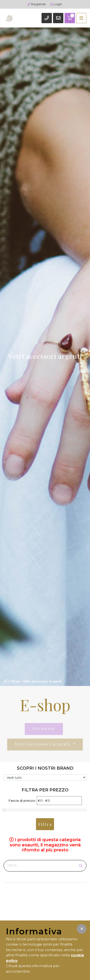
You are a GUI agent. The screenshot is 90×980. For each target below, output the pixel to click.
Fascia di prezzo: (22, 800)
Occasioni (44, 729)
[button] (82, 929)
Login (56, 4)
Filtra (45, 824)
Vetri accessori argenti (42, 681)
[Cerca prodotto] (41, 865)
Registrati (37, 4)
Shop (15, 681)
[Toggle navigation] (81, 18)
